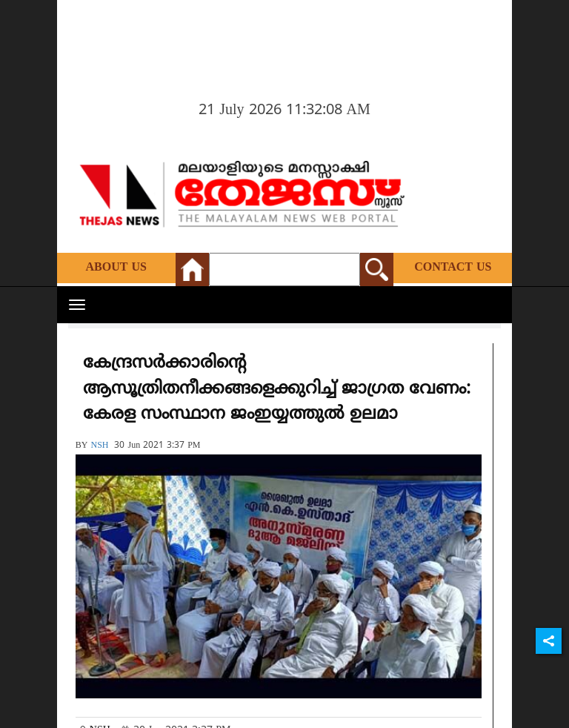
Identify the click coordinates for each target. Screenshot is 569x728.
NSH (99, 446)
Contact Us (453, 268)
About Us (116, 268)
